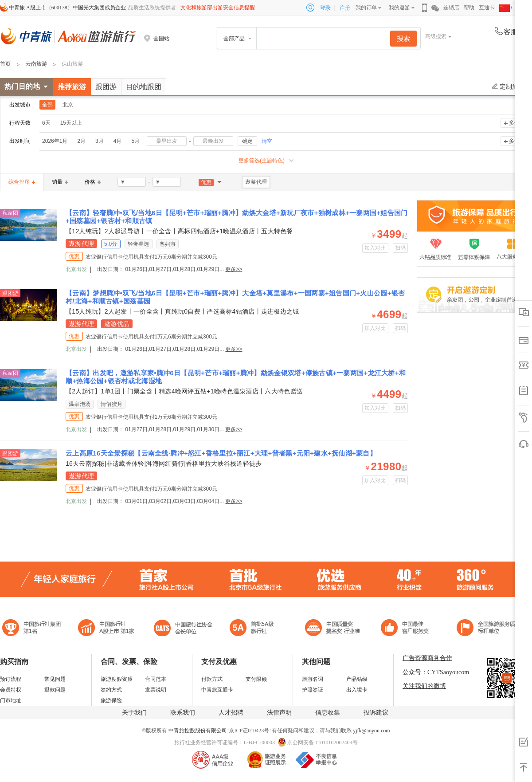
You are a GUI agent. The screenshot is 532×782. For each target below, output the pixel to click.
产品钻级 (357, 679)
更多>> (234, 269)
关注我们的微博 (424, 686)
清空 (267, 141)
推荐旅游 (72, 87)
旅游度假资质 (117, 679)
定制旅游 (508, 86)
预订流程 (11, 679)
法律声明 (279, 713)
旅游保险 (111, 700)
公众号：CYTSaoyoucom (436, 672)
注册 (345, 8)
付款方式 (212, 679)
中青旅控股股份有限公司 (198, 731)
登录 (325, 8)
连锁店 (451, 8)
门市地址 (11, 700)
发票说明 (156, 690)
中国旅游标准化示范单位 (407, 629)
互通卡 (487, 8)
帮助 (469, 8)
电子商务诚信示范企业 (256, 629)
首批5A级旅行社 (106, 629)
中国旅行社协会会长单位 (183, 629)
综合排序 (22, 182)
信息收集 (328, 713)
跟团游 (106, 87)
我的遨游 (399, 8)
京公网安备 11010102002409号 (323, 743)
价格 (93, 182)
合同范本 (156, 679)
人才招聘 (231, 713)
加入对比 (375, 248)
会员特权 (11, 690)
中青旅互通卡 (217, 690)
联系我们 (183, 713)
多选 (514, 123)
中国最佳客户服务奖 (336, 629)
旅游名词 (313, 679)
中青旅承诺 (489, 629)
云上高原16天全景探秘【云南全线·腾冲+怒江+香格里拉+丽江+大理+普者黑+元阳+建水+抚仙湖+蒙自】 (221, 453)
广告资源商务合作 (427, 658)
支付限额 (256, 679)
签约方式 (111, 690)
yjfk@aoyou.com (371, 731)
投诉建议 (376, 713)
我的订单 (366, 8)
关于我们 (134, 713)
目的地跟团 (144, 87)
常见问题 (55, 679)
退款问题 (55, 690)
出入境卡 (357, 690)
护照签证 (313, 690)
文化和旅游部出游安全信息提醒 (218, 8)
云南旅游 (36, 64)
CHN (511, 8)
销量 (60, 182)
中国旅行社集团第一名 (33, 629)
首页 (5, 64)
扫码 (401, 248)
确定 (247, 141)
